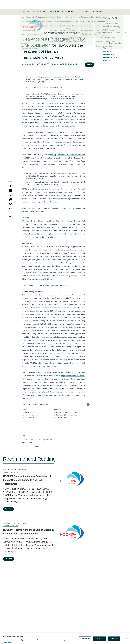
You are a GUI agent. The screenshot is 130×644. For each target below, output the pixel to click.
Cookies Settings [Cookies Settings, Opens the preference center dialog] (85, 639)
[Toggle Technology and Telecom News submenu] (108, 12)
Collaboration (48, 440)
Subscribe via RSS (109, 54)
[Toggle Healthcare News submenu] (78, 12)
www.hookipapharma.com (60, 285)
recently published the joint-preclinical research (68, 155)
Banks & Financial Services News (55, 11)
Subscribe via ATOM (110, 57)
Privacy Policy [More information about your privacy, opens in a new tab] (8, 643)
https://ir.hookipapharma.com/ (73, 376)
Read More (9, 509)
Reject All (99, 639)
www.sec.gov (76, 363)
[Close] (127, 639)
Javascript (107, 61)
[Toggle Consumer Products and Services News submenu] (33, 12)
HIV (32, 440)
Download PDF (108, 51)
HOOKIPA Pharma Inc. (69, 64)
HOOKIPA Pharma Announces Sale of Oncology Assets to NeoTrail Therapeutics (28, 532)
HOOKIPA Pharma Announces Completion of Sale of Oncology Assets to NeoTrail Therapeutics (27, 480)
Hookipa (25, 440)
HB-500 (39, 440)
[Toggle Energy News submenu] (48, 12)
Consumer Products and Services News (26, 11)
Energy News (40, 11)
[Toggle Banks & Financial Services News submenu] (63, 12)
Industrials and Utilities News (86, 11)
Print (105, 48)
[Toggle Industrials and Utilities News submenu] (93, 12)
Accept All (114, 639)
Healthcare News (70, 11)
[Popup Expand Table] (88, 405)
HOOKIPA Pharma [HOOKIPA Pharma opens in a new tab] (32, 446)
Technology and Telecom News (101, 11)
